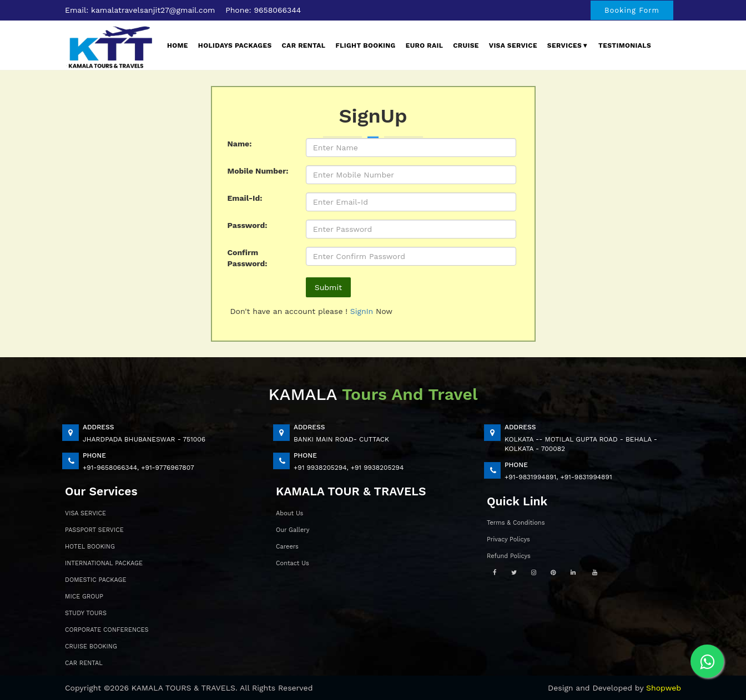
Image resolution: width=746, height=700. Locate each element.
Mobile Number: (258, 171)
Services (568, 45)
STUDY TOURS (86, 613)
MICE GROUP (84, 597)
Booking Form (632, 10)
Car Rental (304, 45)
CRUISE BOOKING (91, 646)
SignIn (363, 311)
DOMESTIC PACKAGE (95, 580)
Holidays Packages (235, 45)
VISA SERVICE (85, 513)
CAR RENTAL (84, 663)
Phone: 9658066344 (263, 10)
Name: (240, 144)
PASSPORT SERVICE (94, 530)
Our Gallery (293, 530)
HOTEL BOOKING (90, 547)
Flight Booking (365, 45)
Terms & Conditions (516, 523)
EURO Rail (425, 45)
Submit (328, 287)
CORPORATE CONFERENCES (107, 630)
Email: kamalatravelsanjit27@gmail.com (140, 10)
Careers (287, 547)
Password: (248, 225)
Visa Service (513, 45)
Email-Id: (245, 198)
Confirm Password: (248, 258)
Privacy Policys (508, 539)
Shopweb (664, 688)
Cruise (466, 45)
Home (178, 45)
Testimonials (625, 45)
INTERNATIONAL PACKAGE (104, 563)
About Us (289, 513)
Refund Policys (509, 556)
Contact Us (293, 563)
